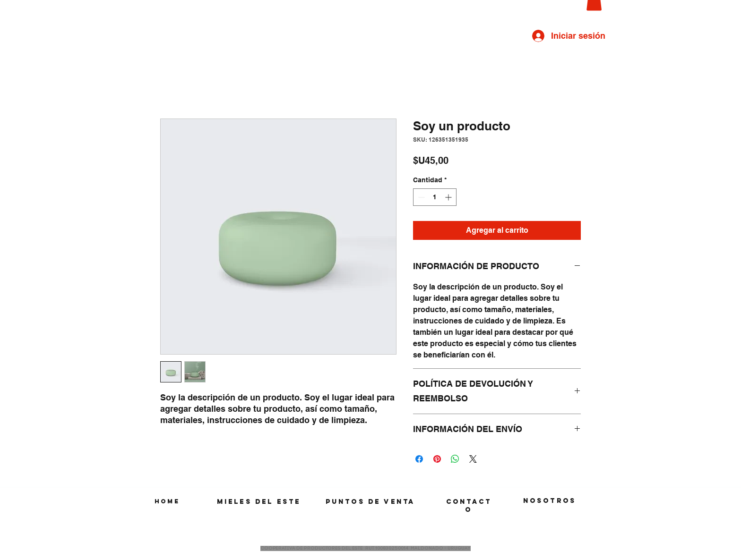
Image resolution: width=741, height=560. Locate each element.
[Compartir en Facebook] (419, 459)
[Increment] (449, 197)
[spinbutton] (435, 197)
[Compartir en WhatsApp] (455, 459)
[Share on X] (473, 459)
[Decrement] (420, 197)
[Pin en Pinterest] (437, 459)
